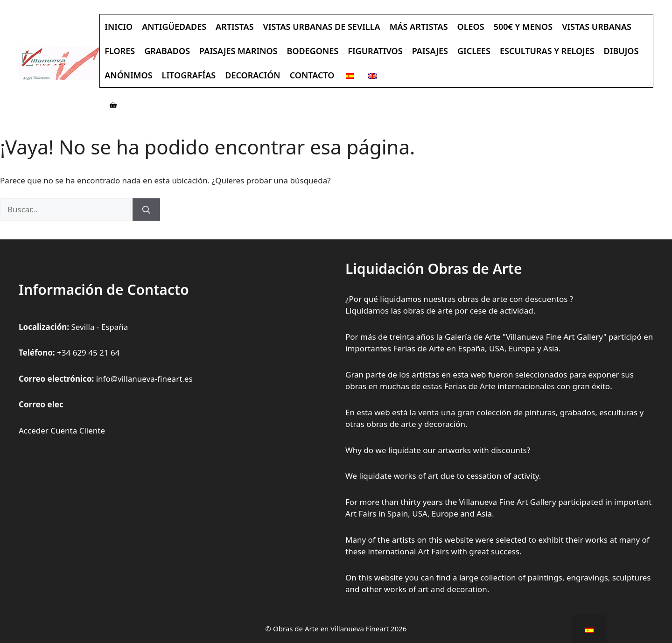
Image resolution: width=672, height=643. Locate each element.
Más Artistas (419, 27)
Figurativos (375, 51)
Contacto (312, 75)
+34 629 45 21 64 (88, 353)
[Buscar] (146, 210)
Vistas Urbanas (597, 27)
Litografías (189, 75)
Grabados (167, 51)
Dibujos (621, 51)
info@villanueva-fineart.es (144, 379)
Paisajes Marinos (238, 51)
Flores (120, 51)
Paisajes (430, 51)
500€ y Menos (523, 27)
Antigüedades (174, 27)
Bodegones (313, 51)
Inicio (119, 27)
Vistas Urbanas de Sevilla (322, 27)
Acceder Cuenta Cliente (62, 430)
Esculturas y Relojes (547, 51)
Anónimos (128, 75)
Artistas (234, 27)
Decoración (252, 75)
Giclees (474, 51)
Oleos (471, 27)
